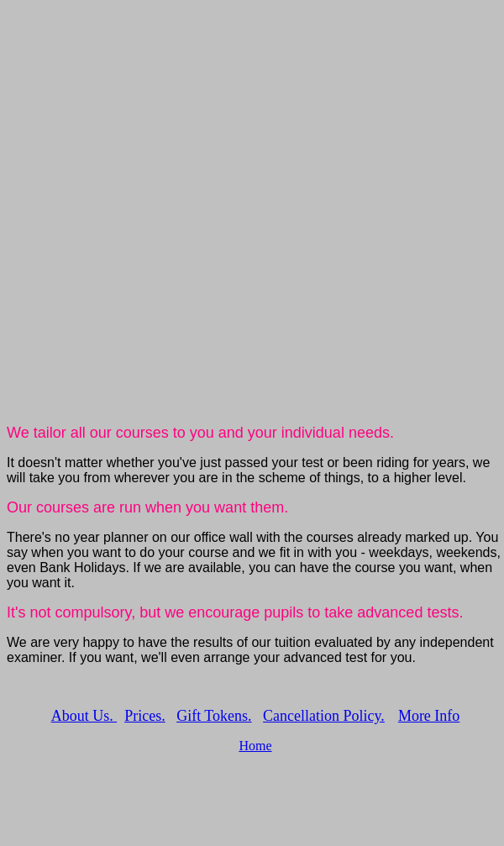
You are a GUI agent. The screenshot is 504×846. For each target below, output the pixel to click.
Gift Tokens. (214, 716)
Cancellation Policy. (324, 716)
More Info (429, 716)
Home (255, 746)
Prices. (145, 716)
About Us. (84, 716)
